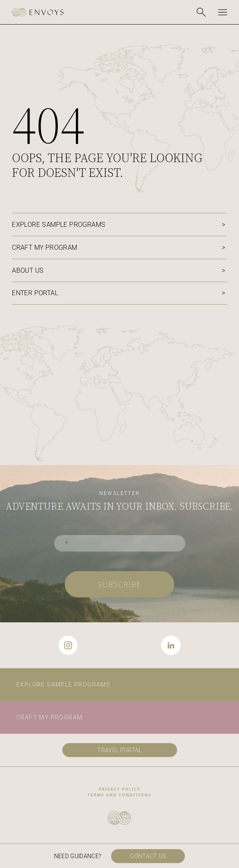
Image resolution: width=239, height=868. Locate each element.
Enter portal (35, 293)
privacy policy (120, 789)
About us (28, 270)
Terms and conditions (119, 795)
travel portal (119, 750)
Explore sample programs (59, 225)
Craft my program (44, 248)
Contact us (148, 856)
